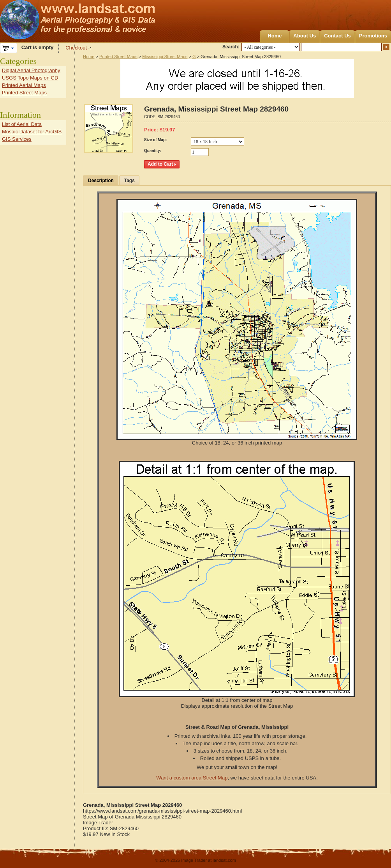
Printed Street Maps (118, 57)
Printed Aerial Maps (24, 85)
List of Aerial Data (22, 124)
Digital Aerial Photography (31, 70)
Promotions (373, 36)
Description (101, 181)
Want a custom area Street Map (192, 778)
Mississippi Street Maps (165, 57)
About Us (305, 36)
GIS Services (17, 139)
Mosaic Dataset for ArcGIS (32, 132)
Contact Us (337, 36)
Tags (129, 181)
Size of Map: (155, 140)
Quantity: (153, 151)
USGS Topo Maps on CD (30, 78)
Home (275, 36)
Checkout (76, 48)
